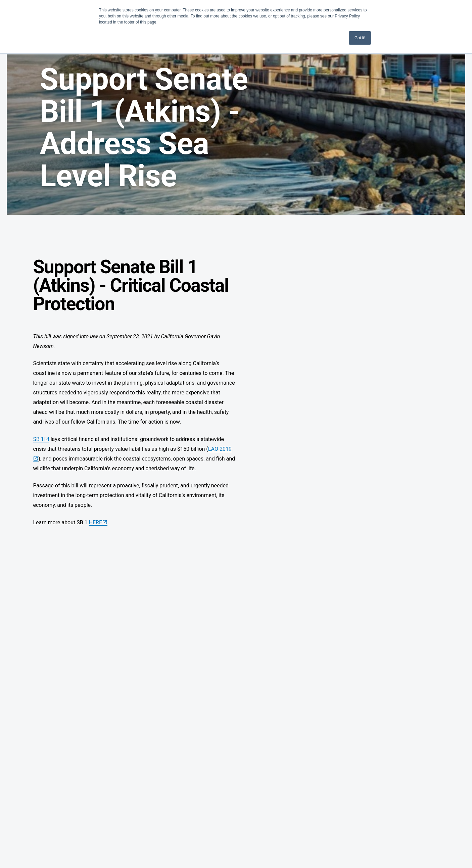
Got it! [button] (360, 38)
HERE (96, 522)
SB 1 (38, 439)
